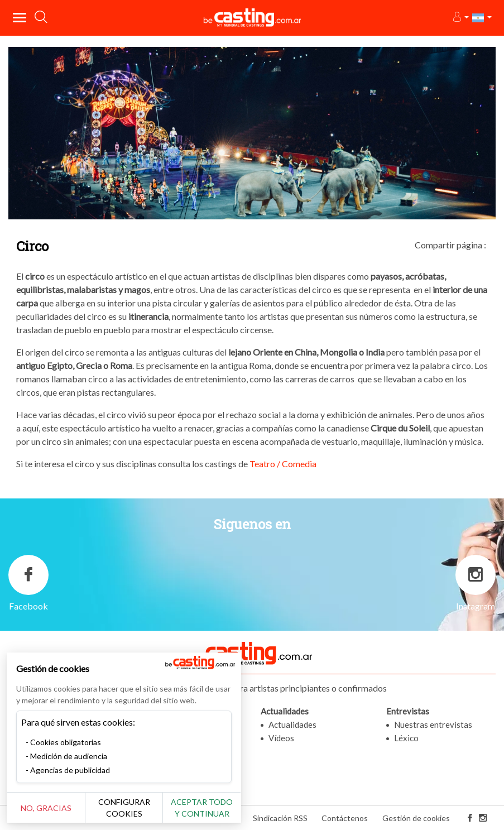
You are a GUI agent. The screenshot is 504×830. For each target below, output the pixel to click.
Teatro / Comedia (283, 464)
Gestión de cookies (416, 818)
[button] (460, 18)
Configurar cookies (124, 808)
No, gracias (46, 808)
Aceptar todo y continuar (202, 808)
